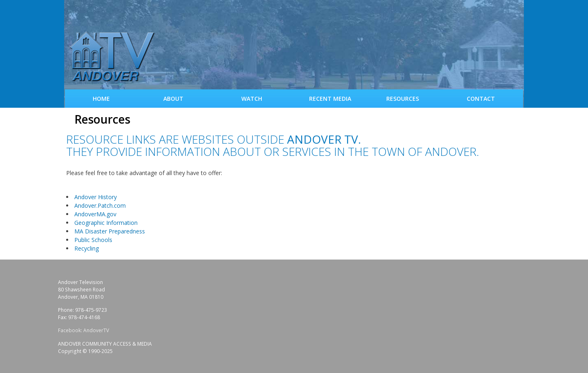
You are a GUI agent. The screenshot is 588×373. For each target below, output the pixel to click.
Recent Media (330, 99)
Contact (481, 99)
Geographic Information (106, 223)
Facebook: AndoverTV (84, 330)
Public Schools (93, 240)
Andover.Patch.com (100, 205)
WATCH (252, 99)
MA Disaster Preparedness (110, 231)
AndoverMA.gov (95, 214)
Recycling (87, 248)
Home (101, 99)
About (173, 99)
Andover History (96, 197)
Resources (403, 99)
